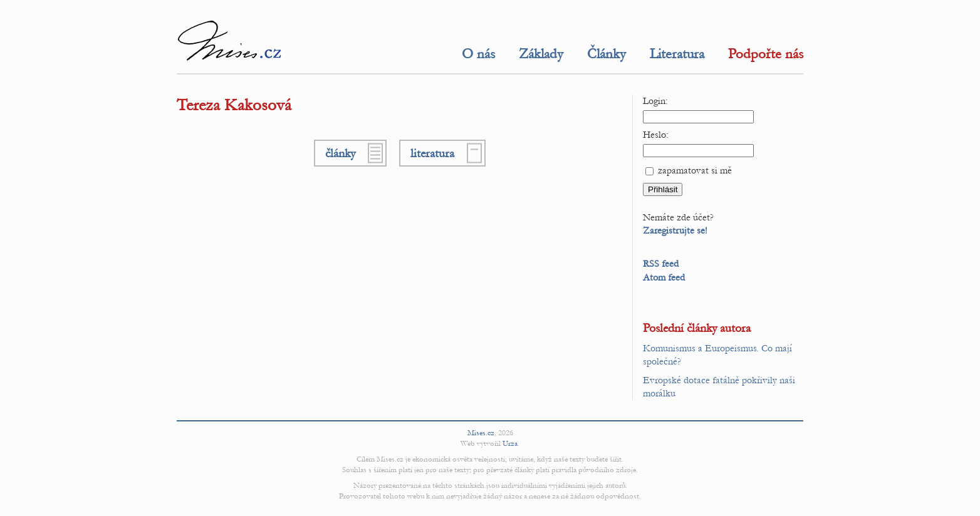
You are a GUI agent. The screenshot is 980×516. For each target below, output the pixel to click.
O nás (478, 54)
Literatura (677, 54)
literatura (432, 153)
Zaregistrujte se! (675, 230)
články (340, 153)
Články (607, 54)
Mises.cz (481, 433)
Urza (510, 443)
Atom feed (664, 277)
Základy (541, 54)
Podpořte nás (766, 54)
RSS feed (661, 264)
